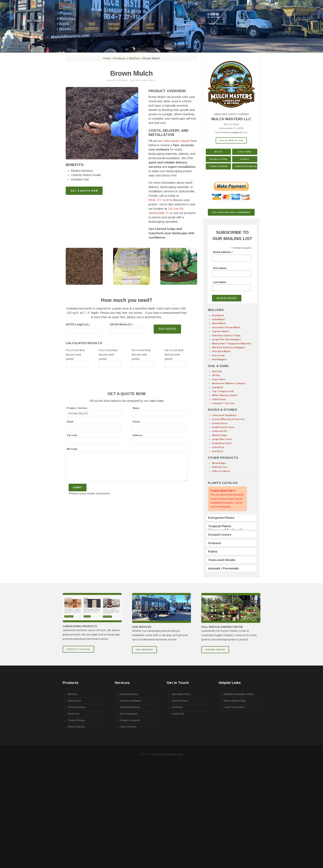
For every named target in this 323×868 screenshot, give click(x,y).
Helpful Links (230, 683)
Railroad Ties (220, 467)
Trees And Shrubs (222, 560)
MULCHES (216, 310)
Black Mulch (219, 323)
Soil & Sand (245, 152)
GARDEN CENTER (215, 650)
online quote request (176, 141)
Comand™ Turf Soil (223, 403)
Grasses (215, 543)
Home (107, 58)
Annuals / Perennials (224, 568)
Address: (138, 435)
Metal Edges (219, 463)
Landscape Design (246, 166)
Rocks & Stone (218, 159)
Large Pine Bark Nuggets (226, 339)
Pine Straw (218, 355)
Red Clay (217, 371)
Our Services (145, 650)
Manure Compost (236, 383)
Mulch (218, 152)
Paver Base (219, 379)
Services (122, 683)
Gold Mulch (218, 319)
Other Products (221, 471)
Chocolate (218, 327)
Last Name (220, 282)
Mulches (134, 58)
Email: (70, 422)
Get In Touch (178, 683)
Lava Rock (218, 447)
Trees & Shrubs (219, 166)
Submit (78, 487)
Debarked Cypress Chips (226, 335)
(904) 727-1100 (159, 200)
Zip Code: (72, 435)
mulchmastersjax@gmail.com (231, 132)
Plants (245, 159)
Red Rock (217, 451)
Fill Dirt (216, 375)
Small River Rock (222, 443)
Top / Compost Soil (223, 391)
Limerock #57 (219, 431)
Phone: (137, 422)
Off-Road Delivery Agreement (231, 212)
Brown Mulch (233, 327)
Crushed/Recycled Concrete (228, 419)
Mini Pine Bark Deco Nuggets (229, 347)
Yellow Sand (219, 399)
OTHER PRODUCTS (223, 458)
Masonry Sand (229, 395)
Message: (72, 449)
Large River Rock (222, 439)
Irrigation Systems (130, 720)
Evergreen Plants (221, 518)
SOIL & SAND (218, 366)
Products (120, 58)
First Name (220, 268)
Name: (136, 408)
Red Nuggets (219, 359)
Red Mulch (218, 315)
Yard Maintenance (130, 707)
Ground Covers (220, 535)
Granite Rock (220, 423)
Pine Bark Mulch (221, 351)
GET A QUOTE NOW (84, 191)
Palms (213, 551)
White (215, 395)
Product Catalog (78, 649)
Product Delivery (129, 694)
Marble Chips (219, 435)
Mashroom (218, 383)
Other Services (128, 727)
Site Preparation (129, 714)
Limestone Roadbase (224, 415)
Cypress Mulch (221, 331)
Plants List (73, 714)
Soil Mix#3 (218, 387)
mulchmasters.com (171, 754)
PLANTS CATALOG (223, 483)
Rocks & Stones (77, 707)
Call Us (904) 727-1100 (231, 140)
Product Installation (130, 701)
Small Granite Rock (223, 427)
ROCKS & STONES (222, 410)
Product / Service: (77, 408)
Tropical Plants (220, 526)
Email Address (223, 252)
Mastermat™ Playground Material (231, 343)
